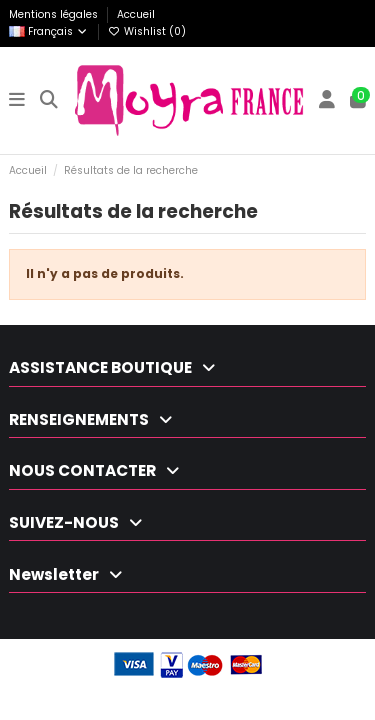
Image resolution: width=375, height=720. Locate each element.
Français (49, 31)
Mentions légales (55, 14)
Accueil (136, 14)
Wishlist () (147, 31)
